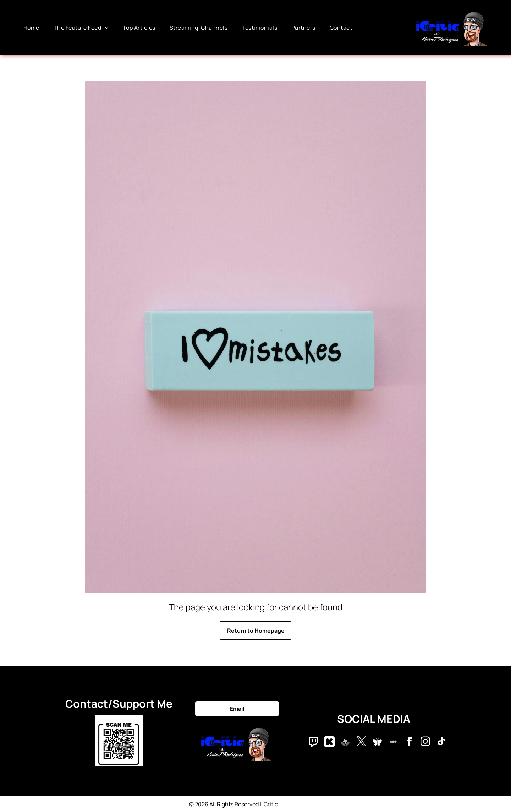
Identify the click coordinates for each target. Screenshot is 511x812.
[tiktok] (441, 743)
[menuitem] (31, 27)
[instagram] (425, 743)
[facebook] (409, 743)
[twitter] (361, 743)
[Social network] (313, 743)
